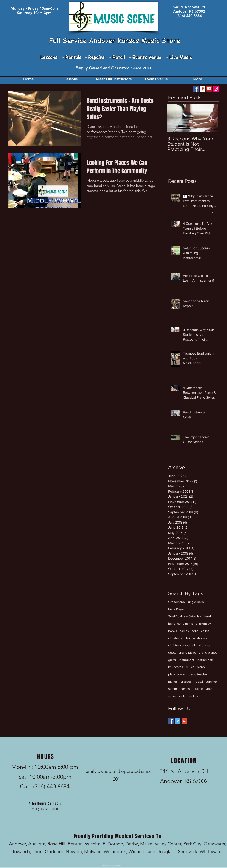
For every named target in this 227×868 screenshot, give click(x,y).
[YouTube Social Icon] (209, 89)
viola (209, 689)
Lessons (50, 57)
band (207, 616)
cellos (205, 631)
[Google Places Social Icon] (203, 89)
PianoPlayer (177, 609)
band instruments (181, 624)
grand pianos (208, 652)
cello (195, 631)
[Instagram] (216, 89)
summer (211, 682)
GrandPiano (177, 602)
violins (194, 696)
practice (186, 682)
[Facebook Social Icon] (196, 89)
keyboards (176, 667)
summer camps (179, 689)
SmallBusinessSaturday (185, 616)
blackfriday (203, 624)
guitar (172, 660)
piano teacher (198, 674)
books (173, 631)
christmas (175, 638)
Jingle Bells (196, 602)
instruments (205, 660)
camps (184, 631)
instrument (187, 660)
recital (199, 682)
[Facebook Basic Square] (171, 721)
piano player (177, 674)
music (190, 667)
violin (183, 696)
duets (172, 652)
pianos (173, 682)
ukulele (198, 689)
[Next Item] (210, 118)
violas (172, 696)
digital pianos (202, 645)
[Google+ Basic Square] (185, 721)
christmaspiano (179, 645)
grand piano (188, 652)
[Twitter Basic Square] (178, 721)
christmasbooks (196, 638)
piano (201, 667)
